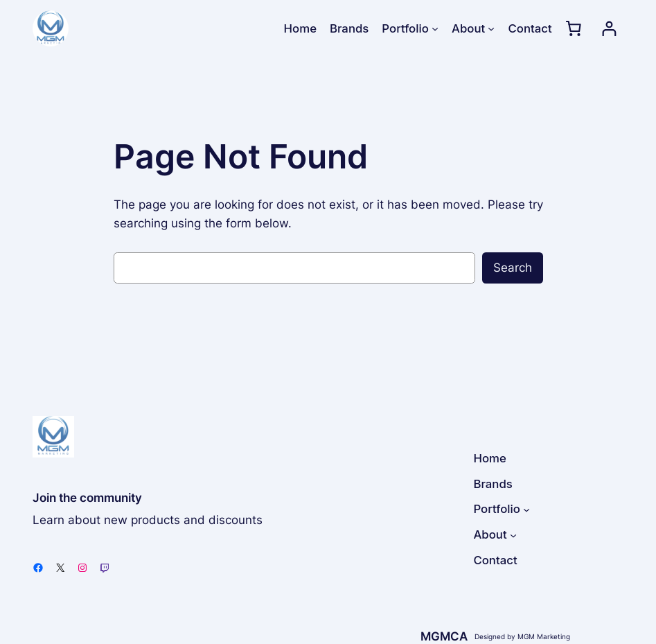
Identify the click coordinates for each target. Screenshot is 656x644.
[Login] (609, 29)
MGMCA (444, 636)
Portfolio (405, 28)
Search (513, 268)
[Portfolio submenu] (435, 28)
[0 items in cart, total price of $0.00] (574, 28)
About (468, 28)
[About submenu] (491, 28)
